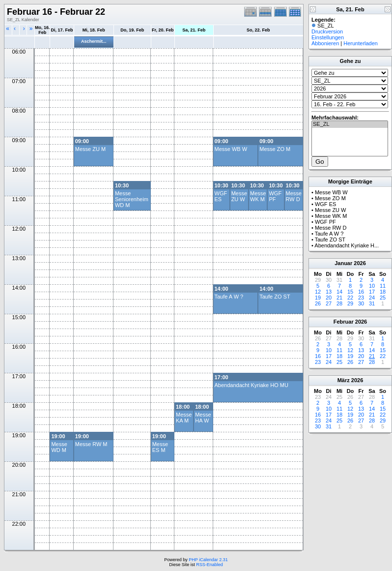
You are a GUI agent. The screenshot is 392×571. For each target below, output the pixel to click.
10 (372, 286)
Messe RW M (91, 444)
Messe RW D (294, 196)
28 (339, 303)
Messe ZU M (90, 149)
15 (350, 292)
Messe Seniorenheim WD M (132, 199)
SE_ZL (350, 124)
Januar (343, 263)
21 (339, 298)
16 (361, 292)
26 (318, 303)
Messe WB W (231, 149)
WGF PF (275, 196)
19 (318, 298)
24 (372, 298)
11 (383, 286)
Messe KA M (184, 418)
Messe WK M (258, 196)
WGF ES (221, 196)
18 (383, 292)
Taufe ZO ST (275, 297)
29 (350, 303)
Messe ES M (160, 447)
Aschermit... (94, 41)
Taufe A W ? (229, 297)
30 (361, 303)
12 (318, 292)
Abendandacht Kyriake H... (347, 245)
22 (350, 298)
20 (329, 298)
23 (361, 298)
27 (329, 303)
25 (383, 298)
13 (329, 292)
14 (339, 292)
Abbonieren (325, 43)
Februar (344, 322)
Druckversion (327, 31)
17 (372, 292)
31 (372, 303)
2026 (360, 263)
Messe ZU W (239, 196)
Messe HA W (203, 418)
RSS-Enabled (210, 565)
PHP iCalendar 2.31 (208, 560)
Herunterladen (361, 43)
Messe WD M (59, 447)
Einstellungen (328, 37)
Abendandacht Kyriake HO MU (252, 385)
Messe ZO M (275, 149)
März (344, 380)
